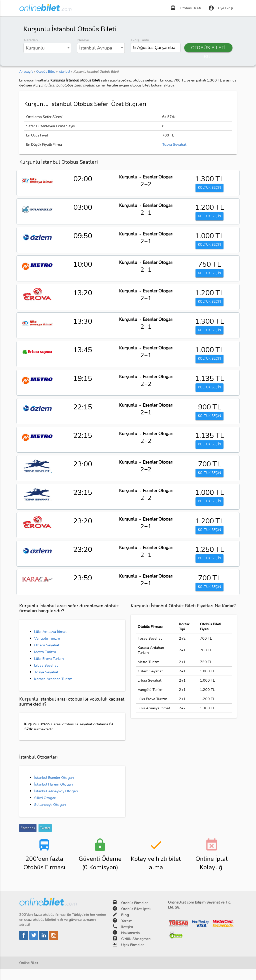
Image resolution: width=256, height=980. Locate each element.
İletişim (127, 938)
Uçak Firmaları (133, 956)
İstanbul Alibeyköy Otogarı (56, 802)
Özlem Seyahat (47, 656)
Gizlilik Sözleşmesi (136, 950)
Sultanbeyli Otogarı (50, 816)
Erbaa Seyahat (46, 676)
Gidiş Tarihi (140, 40)
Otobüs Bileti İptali (136, 920)
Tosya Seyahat (174, 144)
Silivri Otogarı (45, 809)
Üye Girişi (221, 8)
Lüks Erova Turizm (49, 670)
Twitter (45, 839)
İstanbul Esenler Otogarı (54, 789)
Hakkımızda (130, 944)
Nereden (31, 40)
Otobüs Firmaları (135, 914)
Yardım (127, 932)
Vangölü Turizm (47, 649)
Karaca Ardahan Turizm (53, 690)
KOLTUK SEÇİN (209, 188)
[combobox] (47, 48)
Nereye (83, 40)
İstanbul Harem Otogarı (53, 795)
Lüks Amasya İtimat (50, 643)
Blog (125, 926)
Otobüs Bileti (185, 8)
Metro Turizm (45, 663)
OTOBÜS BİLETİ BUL (208, 48)
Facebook (28, 839)
